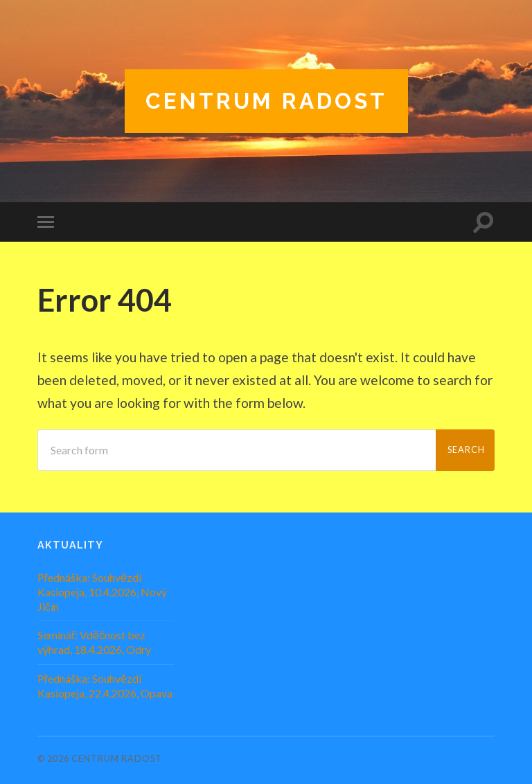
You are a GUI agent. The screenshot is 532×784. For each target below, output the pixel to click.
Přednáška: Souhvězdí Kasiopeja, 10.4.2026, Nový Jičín (102, 592)
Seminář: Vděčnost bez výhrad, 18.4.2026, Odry (94, 642)
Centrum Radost (266, 101)
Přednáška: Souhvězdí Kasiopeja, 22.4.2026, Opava (105, 686)
